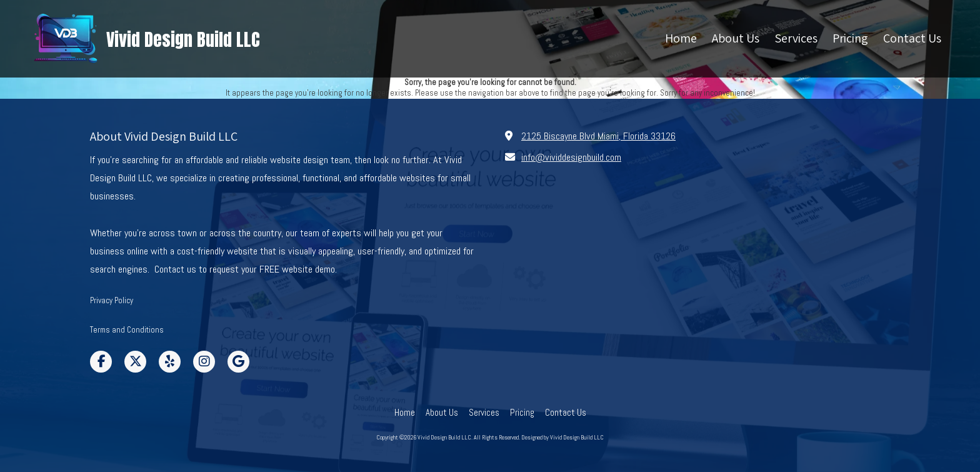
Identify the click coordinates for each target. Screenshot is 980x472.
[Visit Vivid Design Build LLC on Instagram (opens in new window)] (204, 362)
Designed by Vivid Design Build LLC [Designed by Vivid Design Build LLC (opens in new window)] (562, 437)
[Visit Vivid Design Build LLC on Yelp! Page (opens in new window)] (170, 362)
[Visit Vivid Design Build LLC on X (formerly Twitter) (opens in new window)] (135, 362)
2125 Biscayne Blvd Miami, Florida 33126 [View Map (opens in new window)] (598, 136)
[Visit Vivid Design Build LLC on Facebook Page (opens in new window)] (101, 362)
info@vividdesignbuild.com (571, 157)
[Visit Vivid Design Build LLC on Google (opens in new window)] (238, 362)
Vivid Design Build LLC (183, 39)
